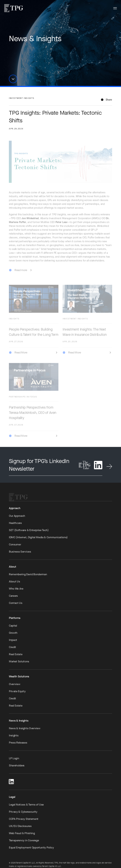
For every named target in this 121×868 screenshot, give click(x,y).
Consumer (15, 544)
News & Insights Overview (24, 728)
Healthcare (15, 523)
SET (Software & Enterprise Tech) (29, 530)
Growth (13, 633)
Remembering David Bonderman (28, 574)
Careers (13, 596)
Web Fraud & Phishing (22, 833)
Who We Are (16, 589)
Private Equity (17, 691)
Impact (13, 640)
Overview (14, 684)
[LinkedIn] (11, 781)
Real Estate (16, 654)
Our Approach (17, 516)
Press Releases (18, 743)
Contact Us (16, 603)
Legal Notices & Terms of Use (26, 805)
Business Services (20, 552)
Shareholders (17, 765)
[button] (13, 79)
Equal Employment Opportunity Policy (31, 847)
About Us (14, 581)
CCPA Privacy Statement (24, 819)
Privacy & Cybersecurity (23, 812)
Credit (12, 647)
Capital (13, 626)
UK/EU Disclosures (20, 826)
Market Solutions (19, 661)
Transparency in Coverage (24, 840)
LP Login (14, 758)
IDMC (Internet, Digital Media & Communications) (38, 537)
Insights (14, 735)
